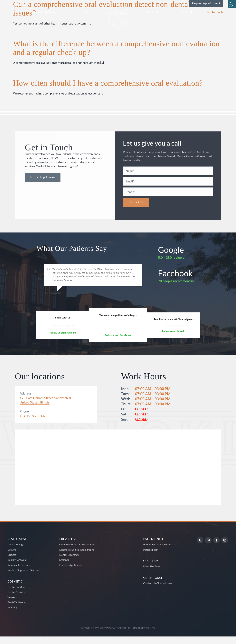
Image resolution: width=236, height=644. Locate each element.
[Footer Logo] (119, 537)
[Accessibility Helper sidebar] (232, 4)
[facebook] (15, 3)
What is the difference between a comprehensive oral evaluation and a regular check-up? (116, 48)
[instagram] (22, 3)
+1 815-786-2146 (33, 423)
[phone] (200, 548)
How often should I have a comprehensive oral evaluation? (108, 83)
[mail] (208, 548)
